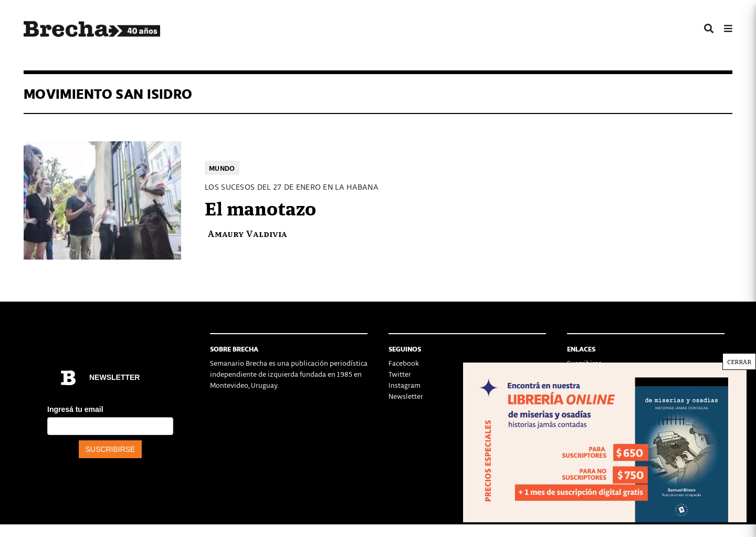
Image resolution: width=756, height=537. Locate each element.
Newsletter (406, 396)
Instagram (405, 385)
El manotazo (260, 207)
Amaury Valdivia (247, 233)
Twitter (400, 374)
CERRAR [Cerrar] (739, 362)
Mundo (222, 168)
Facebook (404, 363)
